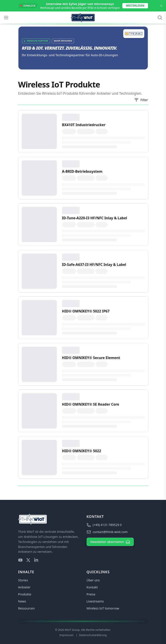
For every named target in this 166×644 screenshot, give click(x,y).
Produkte (25, 594)
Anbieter (24, 587)
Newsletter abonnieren (110, 542)
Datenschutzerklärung (93, 635)
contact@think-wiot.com (107, 532)
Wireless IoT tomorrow (103, 608)
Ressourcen (27, 608)
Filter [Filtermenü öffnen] (141, 100)
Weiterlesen (135, 6)
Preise (91, 594)
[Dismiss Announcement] (161, 6)
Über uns (93, 580)
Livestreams (95, 601)
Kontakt (92, 587)
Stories (23, 580)
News (22, 601)
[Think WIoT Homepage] (83, 18)
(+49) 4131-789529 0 (104, 525)
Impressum (67, 635)
